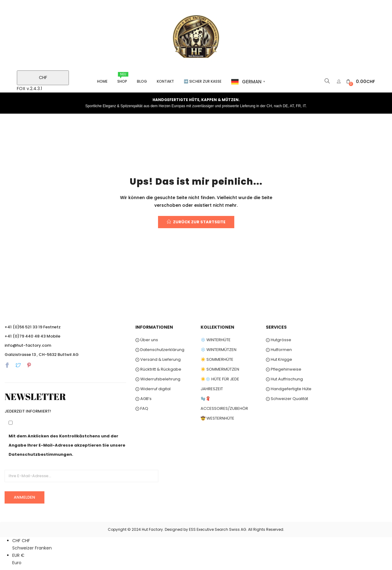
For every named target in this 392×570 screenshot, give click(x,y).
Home (102, 81)
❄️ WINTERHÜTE (216, 340)
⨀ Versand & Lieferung (158, 359)
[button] (361, 82)
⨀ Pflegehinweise (284, 369)
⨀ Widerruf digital (153, 389)
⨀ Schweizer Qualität (287, 399)
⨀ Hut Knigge (279, 359)
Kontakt (165, 81)
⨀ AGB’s (143, 399)
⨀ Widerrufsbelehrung (158, 379)
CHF (43, 77)
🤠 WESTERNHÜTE (217, 418)
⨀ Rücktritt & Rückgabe (158, 369)
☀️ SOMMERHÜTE (217, 359)
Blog (142, 81)
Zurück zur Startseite (196, 222)
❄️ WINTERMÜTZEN (219, 350)
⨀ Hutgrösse (279, 340)
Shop (123, 78)
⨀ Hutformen (279, 350)
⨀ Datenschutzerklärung (160, 350)
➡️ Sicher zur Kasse (203, 81)
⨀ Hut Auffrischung (284, 379)
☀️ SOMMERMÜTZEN (220, 369)
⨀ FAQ (142, 408)
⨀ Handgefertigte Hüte (289, 389)
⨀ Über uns (147, 340)
